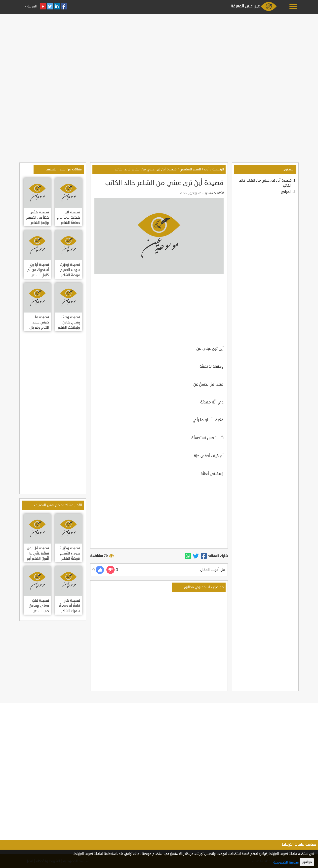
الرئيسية (218, 169)
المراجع (286, 192)
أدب (207, 169)
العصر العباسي (190, 169)
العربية (32, 6)
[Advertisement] (159, 50)
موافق (307, 862)
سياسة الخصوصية (286, 862)
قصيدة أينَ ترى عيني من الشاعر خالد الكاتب (146, 169)
